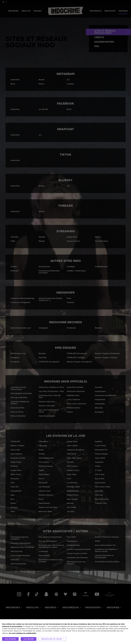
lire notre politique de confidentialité (23, 633)
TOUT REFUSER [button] (29, 639)
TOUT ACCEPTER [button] (10, 639)
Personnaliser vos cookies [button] (52, 639)
